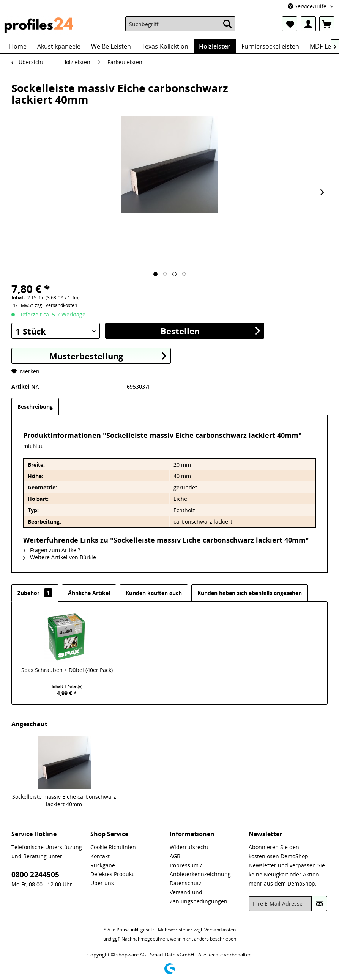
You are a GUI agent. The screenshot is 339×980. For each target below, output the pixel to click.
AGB (175, 856)
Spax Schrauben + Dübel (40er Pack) (67, 670)
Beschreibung (35, 407)
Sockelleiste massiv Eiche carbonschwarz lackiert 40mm (64, 800)
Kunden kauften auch (154, 593)
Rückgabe (103, 865)
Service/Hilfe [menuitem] (308, 6)
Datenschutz (186, 883)
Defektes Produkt (112, 874)
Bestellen (210, 331)
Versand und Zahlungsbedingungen (199, 897)
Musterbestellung (108, 356)
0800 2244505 (35, 875)
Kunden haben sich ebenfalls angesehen (250, 593)
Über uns (102, 883)
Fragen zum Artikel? (52, 550)
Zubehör (35, 593)
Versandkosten (220, 930)
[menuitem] (180, 24)
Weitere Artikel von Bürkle (60, 557)
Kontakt (100, 856)
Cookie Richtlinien (113, 847)
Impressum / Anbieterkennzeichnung (200, 870)
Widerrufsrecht (189, 847)
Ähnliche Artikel (89, 593)
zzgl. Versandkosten (56, 305)
